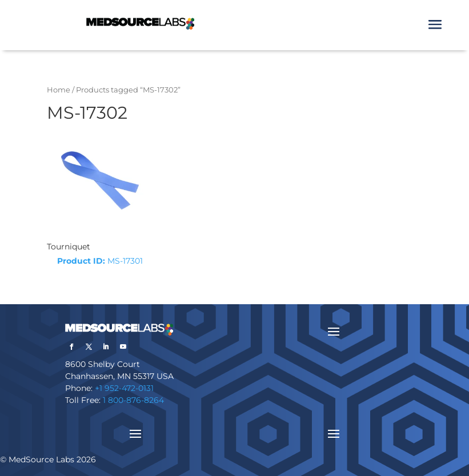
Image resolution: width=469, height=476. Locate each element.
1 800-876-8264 (133, 400)
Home (59, 90)
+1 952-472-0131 (124, 388)
